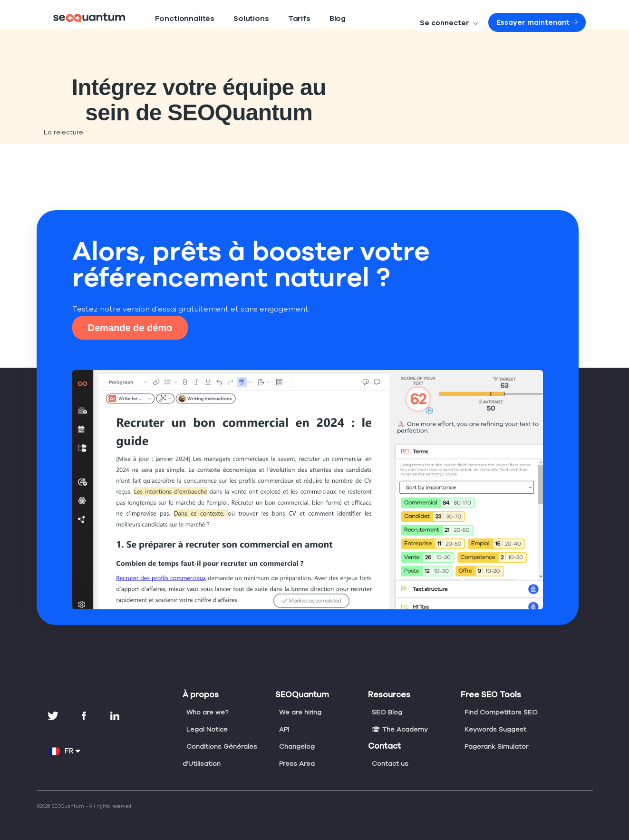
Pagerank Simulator (496, 746)
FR (64, 751)
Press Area (296, 763)
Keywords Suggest (494, 729)
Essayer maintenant (546, 22)
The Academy (398, 729)
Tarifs (275, 19)
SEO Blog (387, 712)
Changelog (296, 746)
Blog (310, 19)
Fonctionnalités (178, 19)
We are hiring (300, 712)
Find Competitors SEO (500, 712)
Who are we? (207, 712)
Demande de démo (130, 328)
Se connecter (470, 23)
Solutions (234, 19)
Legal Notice (206, 729)
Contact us (389, 763)
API (285, 729)
